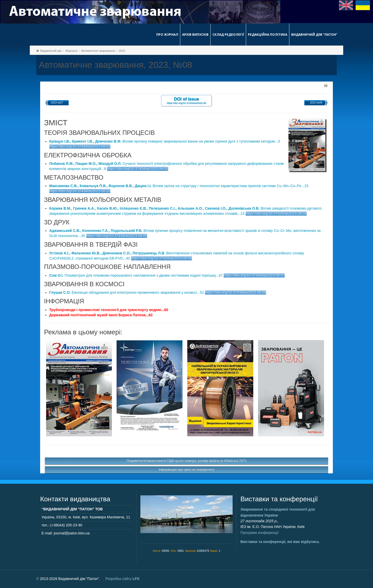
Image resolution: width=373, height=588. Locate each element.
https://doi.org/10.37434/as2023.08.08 (235, 292)
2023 (122, 51)
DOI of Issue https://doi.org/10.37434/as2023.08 (186, 100)
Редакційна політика (268, 35)
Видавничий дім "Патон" (314, 35)
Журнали (71, 51)
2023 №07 (57, 103)
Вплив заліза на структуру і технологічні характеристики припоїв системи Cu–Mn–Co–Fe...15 (179, 186)
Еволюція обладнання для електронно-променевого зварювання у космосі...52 (127, 292)
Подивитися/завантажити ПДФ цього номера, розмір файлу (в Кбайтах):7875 (187, 461)
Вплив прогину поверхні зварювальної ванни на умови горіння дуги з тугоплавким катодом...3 (164, 141)
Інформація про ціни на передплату (187, 470)
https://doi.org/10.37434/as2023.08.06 (162, 258)
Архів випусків (195, 35)
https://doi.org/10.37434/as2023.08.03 (80, 191)
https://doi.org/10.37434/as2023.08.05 (117, 236)
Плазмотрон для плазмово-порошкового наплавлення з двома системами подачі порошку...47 (136, 275)
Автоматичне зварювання (98, 51)
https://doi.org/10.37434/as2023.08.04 (276, 214)
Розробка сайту (122, 579)
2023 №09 (316, 103)
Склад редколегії (228, 35)
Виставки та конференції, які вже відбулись (280, 542)
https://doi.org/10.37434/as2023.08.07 (254, 275)
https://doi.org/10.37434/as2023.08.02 (138, 169)
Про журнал (167, 35)
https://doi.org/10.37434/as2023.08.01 (80, 146)
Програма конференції (259, 533)
